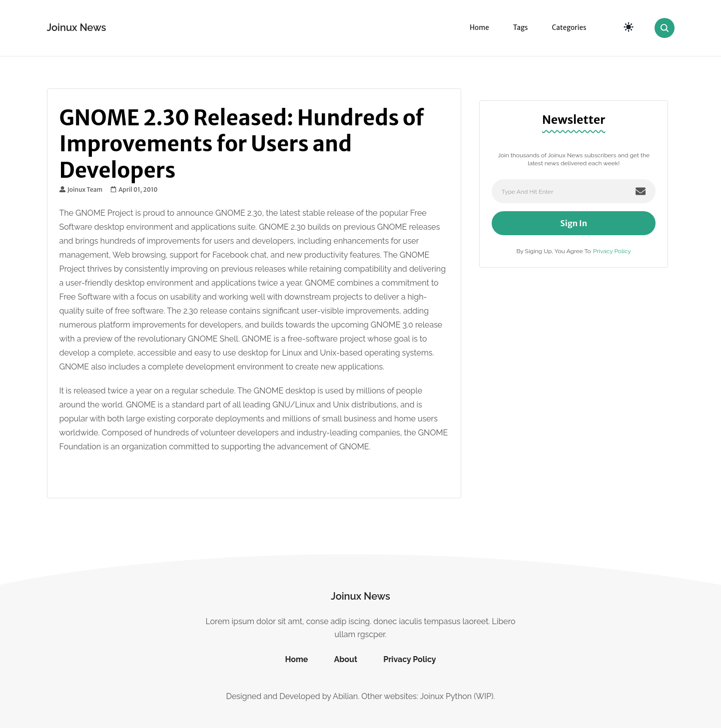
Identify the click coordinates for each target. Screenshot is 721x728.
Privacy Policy (612, 251)
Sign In (574, 223)
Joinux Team (81, 190)
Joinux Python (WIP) (456, 696)
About (346, 659)
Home (479, 28)
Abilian (345, 696)
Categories (569, 28)
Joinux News (77, 27)
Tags (521, 28)
